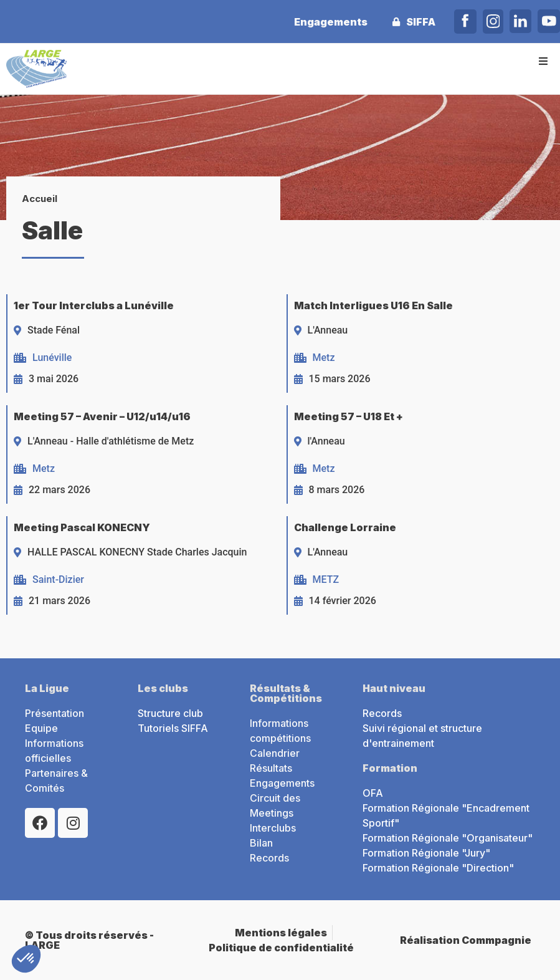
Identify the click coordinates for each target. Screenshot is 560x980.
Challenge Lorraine (345, 527)
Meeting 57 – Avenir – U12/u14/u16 (102, 416)
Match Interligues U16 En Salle (373, 305)
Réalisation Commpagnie (466, 940)
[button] (543, 61)
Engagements (330, 22)
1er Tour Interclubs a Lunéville (94, 305)
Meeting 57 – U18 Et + (349, 416)
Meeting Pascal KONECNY (82, 527)
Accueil (40, 199)
